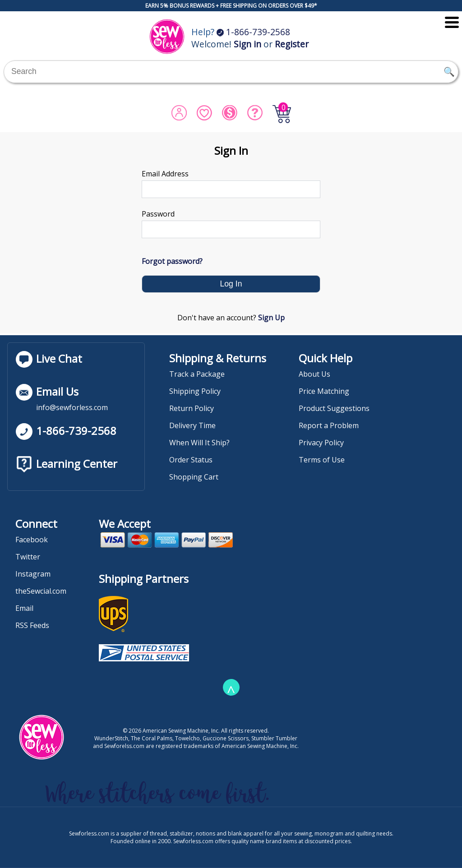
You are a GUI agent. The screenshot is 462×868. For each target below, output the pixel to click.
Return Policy (192, 408)
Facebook (32, 540)
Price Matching (324, 391)
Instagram (33, 574)
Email (24, 608)
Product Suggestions (334, 408)
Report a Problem (329, 425)
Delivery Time (192, 425)
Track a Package (197, 374)
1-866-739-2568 (253, 32)
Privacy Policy (321, 443)
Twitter (28, 557)
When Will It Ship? (199, 443)
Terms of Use (322, 460)
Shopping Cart (194, 477)
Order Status (191, 460)
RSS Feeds (32, 625)
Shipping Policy (195, 391)
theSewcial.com (41, 591)
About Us (314, 374)
